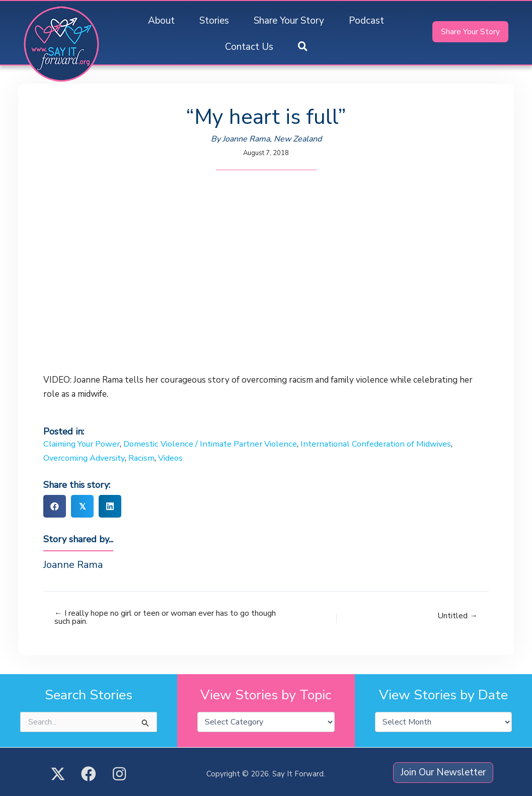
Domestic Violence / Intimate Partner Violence (217, 444)
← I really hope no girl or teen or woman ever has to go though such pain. (152, 618)
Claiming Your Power (84, 444)
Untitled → (458, 616)
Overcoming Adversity (86, 458)
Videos (175, 458)
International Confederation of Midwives (388, 444)
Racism (145, 458)
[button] (303, 47)
